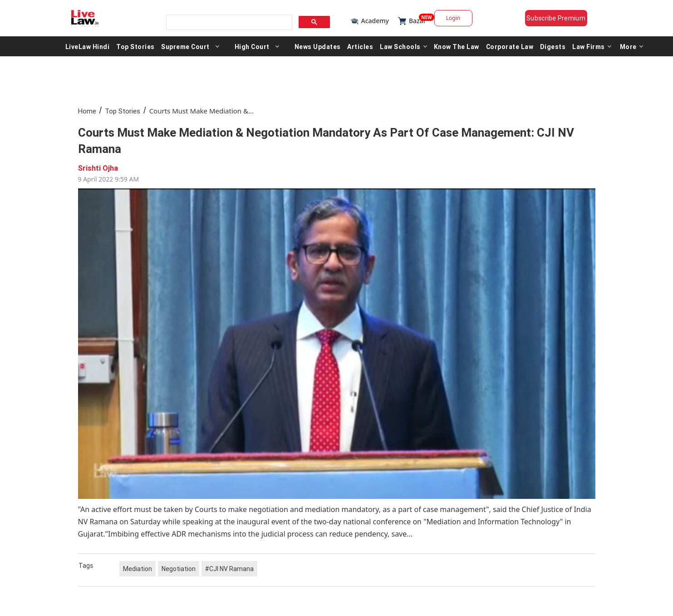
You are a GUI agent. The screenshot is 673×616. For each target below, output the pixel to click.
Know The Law (457, 46)
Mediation (138, 569)
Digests (553, 46)
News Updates (318, 46)
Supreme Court (185, 46)
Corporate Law (510, 46)
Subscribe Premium (556, 18)
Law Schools (403, 46)
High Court (252, 46)
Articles (360, 46)
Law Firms (592, 46)
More (632, 46)
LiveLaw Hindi (88, 46)
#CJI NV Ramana (229, 569)
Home (87, 111)
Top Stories (135, 46)
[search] (228, 22)
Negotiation (179, 569)
